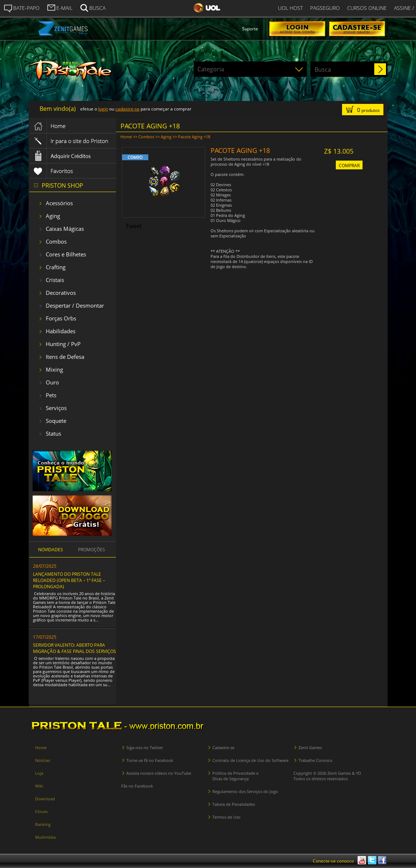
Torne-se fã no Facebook (150, 760)
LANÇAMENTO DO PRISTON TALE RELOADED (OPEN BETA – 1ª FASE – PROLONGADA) (69, 580)
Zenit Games (310, 747)
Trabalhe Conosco (315, 760)
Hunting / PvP (63, 344)
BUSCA (93, 7)
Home (126, 137)
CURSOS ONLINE (367, 8)
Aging (53, 216)
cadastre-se (127, 109)
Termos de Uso (226, 817)
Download (45, 799)
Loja (39, 773)
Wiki (39, 786)
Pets (51, 395)
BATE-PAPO (22, 8)
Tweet (134, 226)
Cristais (55, 280)
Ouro (52, 382)
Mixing (54, 369)
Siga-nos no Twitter (145, 747)
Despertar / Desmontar (75, 305)
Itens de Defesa (65, 357)
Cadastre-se (223, 747)
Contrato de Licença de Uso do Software (250, 760)
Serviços (56, 408)
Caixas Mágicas (65, 229)
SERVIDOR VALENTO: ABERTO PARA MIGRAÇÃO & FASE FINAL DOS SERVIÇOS (75, 648)
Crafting (56, 267)
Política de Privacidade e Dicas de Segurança (235, 776)
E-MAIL (60, 7)
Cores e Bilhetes (66, 254)
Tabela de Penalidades (234, 804)
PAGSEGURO (325, 8)
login (103, 109)
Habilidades (61, 331)
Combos (56, 241)
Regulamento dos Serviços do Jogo (245, 791)
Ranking (43, 824)
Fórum (41, 811)
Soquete (56, 421)
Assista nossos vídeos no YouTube (159, 773)
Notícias (43, 760)
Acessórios (59, 203)
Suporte (250, 29)
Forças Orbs (61, 318)
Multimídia (45, 837)
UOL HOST (290, 8)
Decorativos (61, 293)
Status (53, 433)
